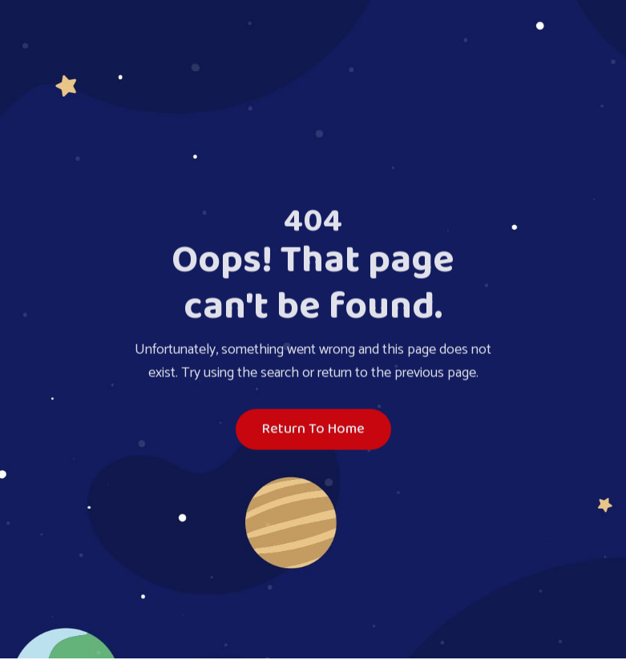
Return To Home (313, 431)
